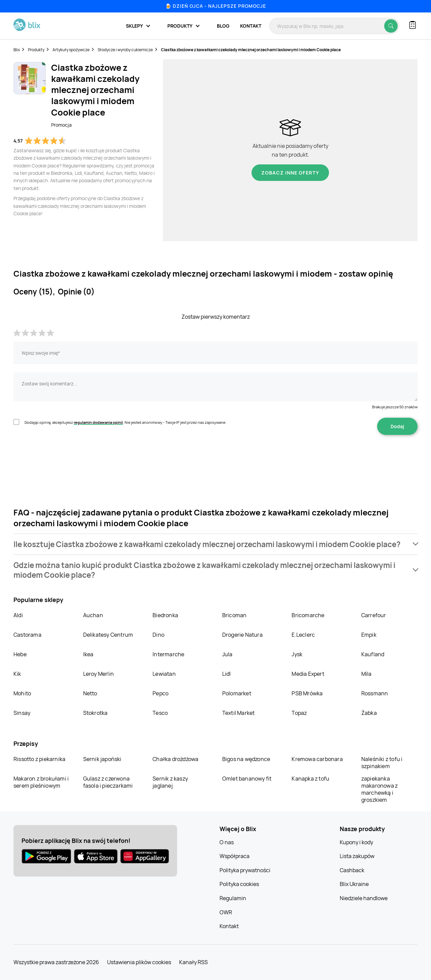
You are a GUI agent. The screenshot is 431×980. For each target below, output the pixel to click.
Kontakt (251, 26)
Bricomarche (308, 615)
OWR (226, 912)
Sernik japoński (102, 759)
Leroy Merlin (98, 674)
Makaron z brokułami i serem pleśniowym (41, 782)
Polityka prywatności (245, 870)
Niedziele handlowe (364, 898)
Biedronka (165, 615)
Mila (367, 674)
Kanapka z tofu (310, 779)
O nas (227, 842)
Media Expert (308, 674)
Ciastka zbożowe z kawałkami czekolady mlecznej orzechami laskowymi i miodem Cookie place (251, 50)
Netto (90, 693)
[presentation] (65, 456)
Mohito (22, 693)
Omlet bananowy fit (247, 779)
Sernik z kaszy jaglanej (170, 782)
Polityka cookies (239, 884)
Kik (17, 674)
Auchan (93, 615)
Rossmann (375, 693)
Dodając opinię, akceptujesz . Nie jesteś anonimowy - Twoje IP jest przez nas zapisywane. (125, 422)
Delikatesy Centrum (108, 635)
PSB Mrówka (307, 693)
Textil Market (239, 713)
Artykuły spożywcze (71, 50)
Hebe (20, 654)
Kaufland (373, 654)
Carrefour (374, 615)
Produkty (36, 50)
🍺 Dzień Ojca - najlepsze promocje (216, 6)
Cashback (352, 870)
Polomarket (237, 693)
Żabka (369, 713)
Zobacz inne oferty (290, 173)
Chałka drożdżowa (175, 759)
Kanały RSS (193, 962)
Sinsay (22, 713)
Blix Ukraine (354, 884)
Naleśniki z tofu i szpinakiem (382, 763)
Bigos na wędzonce (246, 759)
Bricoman (235, 615)
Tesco (160, 713)
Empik (369, 635)
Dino (158, 635)
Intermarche (168, 654)
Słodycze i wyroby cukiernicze (125, 50)
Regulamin (233, 898)
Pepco (160, 693)
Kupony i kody (356, 842)
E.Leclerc (303, 635)
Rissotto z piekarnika (39, 759)
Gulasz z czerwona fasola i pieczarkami (108, 782)
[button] (215, 544)
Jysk (297, 654)
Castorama (27, 635)
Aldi (18, 615)
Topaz (299, 713)
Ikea (88, 654)
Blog (223, 26)
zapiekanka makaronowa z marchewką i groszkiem (379, 789)
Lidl (227, 674)
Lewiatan (164, 674)
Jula (227, 654)
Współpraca (235, 856)
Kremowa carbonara (317, 759)
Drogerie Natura (242, 635)
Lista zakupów (357, 856)
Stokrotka (95, 713)
